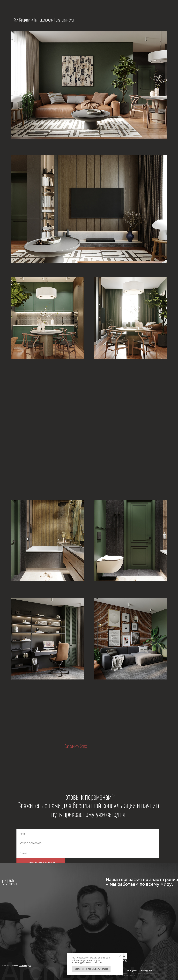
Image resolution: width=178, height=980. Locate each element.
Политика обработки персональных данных (145, 973)
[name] (88, 834)
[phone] (88, 843)
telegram (132, 970)
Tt (30, 965)
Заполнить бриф (76, 746)
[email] (88, 853)
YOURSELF (23, 965)
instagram (146, 970)
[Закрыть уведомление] (120, 956)
